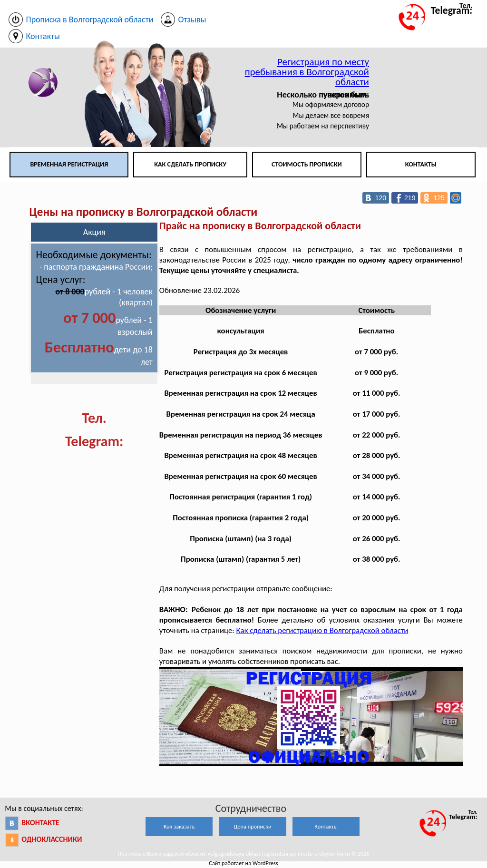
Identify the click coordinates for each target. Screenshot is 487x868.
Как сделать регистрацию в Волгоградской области (322, 630)
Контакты (421, 164)
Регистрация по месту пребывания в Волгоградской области (307, 72)
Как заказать (179, 826)
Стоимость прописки (307, 164)
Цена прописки (253, 826)
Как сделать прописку (190, 164)
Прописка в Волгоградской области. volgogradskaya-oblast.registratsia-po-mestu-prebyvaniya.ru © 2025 (244, 853)
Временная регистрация (69, 164)
